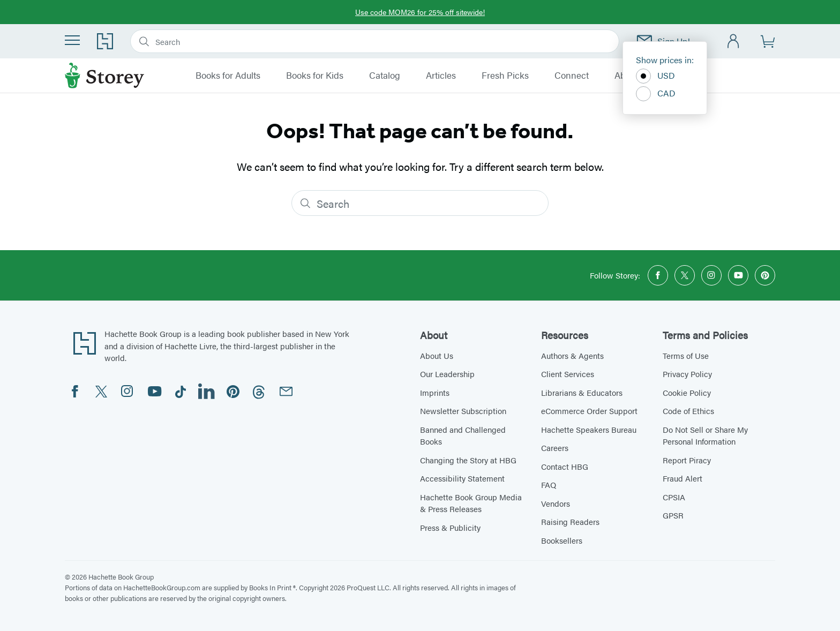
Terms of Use (686, 355)
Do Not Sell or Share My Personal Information (705, 435)
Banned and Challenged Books (463, 435)
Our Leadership (447, 374)
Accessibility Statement (462, 478)
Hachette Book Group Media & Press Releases (471, 503)
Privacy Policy (687, 374)
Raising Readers (570, 521)
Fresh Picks (505, 76)
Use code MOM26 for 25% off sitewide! (420, 12)
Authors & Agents (572, 355)
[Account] (734, 42)
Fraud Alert (682, 478)
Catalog (385, 76)
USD (655, 76)
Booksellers (562, 540)
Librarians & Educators (582, 392)
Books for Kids (315, 76)
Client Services (568, 374)
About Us (437, 355)
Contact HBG (565, 466)
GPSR (673, 515)
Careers (555, 448)
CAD (656, 94)
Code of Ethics (688, 411)
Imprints (435, 392)
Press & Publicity (450, 527)
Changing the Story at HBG (468, 460)
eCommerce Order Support (589, 411)
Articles (441, 76)
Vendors (556, 503)
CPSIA (674, 497)
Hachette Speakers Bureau (589, 429)
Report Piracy (687, 460)
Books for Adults (228, 76)
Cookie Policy (687, 392)
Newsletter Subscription (463, 411)
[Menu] (72, 40)
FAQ (549, 484)
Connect (572, 76)
